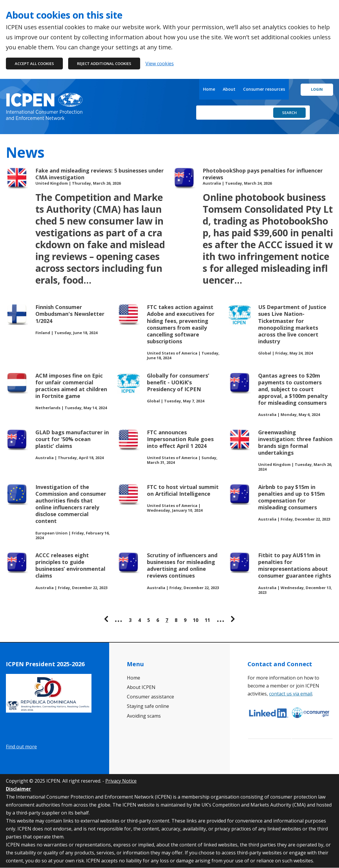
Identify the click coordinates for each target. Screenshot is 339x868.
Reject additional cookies (104, 64)
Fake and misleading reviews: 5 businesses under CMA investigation (100, 174)
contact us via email (291, 694)
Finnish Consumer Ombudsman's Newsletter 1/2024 (70, 314)
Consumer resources (264, 89)
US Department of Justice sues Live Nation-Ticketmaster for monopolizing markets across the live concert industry (292, 324)
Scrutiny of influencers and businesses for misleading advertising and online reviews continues (182, 565)
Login (317, 89)
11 (207, 620)
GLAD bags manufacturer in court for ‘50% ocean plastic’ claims (72, 439)
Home (209, 89)
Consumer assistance (150, 697)
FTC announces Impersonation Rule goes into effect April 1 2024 (180, 439)
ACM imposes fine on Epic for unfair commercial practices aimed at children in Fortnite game (71, 386)
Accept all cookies (34, 64)
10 (196, 620)
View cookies (160, 64)
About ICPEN (141, 687)
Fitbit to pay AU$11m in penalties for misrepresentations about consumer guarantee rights (295, 565)
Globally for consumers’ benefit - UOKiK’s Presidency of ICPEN (178, 382)
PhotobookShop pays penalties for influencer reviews (263, 174)
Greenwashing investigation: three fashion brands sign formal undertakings (295, 443)
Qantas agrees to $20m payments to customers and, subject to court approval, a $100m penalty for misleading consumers (293, 389)
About (229, 89)
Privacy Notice (121, 781)
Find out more (21, 747)
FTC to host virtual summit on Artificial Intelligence (183, 490)
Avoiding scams (144, 716)
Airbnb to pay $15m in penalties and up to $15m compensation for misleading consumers (291, 497)
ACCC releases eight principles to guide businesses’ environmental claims (70, 565)
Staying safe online (148, 706)
